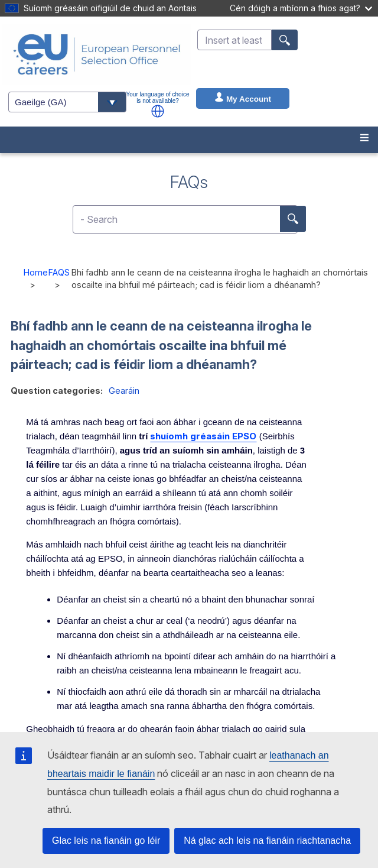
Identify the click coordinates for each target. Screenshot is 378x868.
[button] (158, 111)
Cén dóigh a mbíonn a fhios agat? (301, 8)
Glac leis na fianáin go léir (106, 841)
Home (36, 272)
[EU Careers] (97, 54)
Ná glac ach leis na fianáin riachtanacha (267, 841)
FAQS (59, 272)
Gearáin (124, 391)
